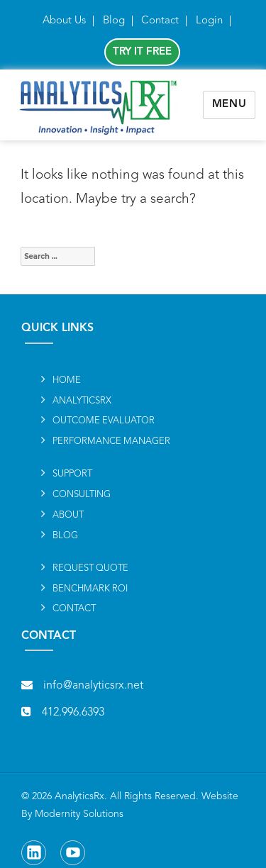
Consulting (82, 495)
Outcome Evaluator (104, 421)
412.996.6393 (73, 713)
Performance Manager (111, 441)
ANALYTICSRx (82, 401)
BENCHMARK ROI (90, 589)
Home (67, 380)
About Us (64, 21)
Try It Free (142, 52)
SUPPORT (72, 474)
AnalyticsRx (79, 796)
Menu (229, 105)
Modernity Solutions (79, 814)
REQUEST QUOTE (90, 568)
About (68, 515)
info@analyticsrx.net (93, 686)
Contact (160, 21)
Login (209, 21)
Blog (114, 21)
